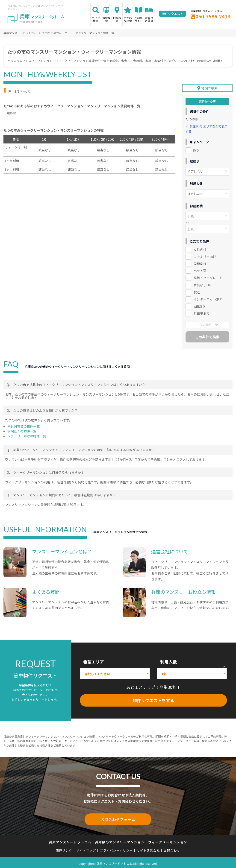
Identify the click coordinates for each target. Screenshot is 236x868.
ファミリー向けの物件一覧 (27, 435)
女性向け (200, 248)
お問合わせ (172, 849)
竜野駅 (11, 113)
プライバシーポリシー (116, 849)
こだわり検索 (128, 19)
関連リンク (64, 849)
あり (196, 149)
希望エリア (94, 661)
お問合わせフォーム (118, 818)
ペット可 (200, 270)
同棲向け (200, 263)
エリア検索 (96, 19)
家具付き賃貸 (149, 19)
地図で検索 (209, 87)
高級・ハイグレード (208, 277)
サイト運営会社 (148, 849)
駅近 (197, 291)
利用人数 (168, 661)
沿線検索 (106, 19)
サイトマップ (86, 849)
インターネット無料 (208, 298)
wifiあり (199, 305)
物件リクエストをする (153, 699)
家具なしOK (202, 284)
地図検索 (117, 19)
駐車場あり (202, 313)
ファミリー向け (205, 256)
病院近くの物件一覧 (22, 430)
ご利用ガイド (139, 19)
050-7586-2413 (213, 16)
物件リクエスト (173, 14)
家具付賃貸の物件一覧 (24, 425)
